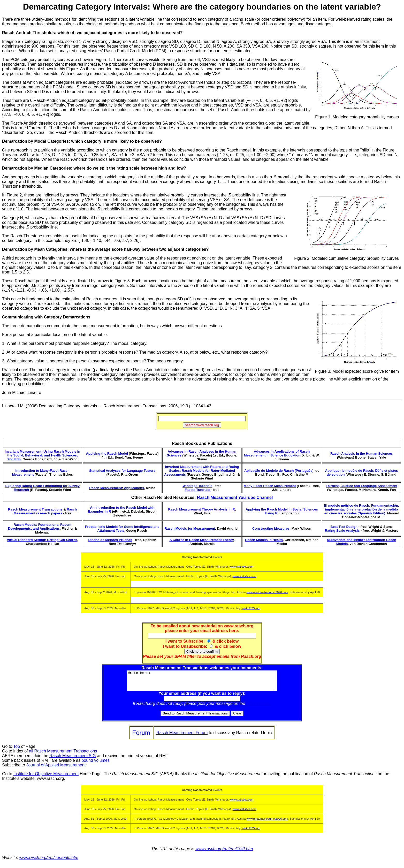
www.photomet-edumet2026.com (267, 592)
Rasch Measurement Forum (182, 737)
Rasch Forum (259, 707)
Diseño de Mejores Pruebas (110, 540)
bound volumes (96, 764)
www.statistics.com (241, 567)
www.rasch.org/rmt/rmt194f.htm (224, 853)
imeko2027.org (251, 608)
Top (17, 750)
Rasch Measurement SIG (73, 760)
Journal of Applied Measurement (56, 769)
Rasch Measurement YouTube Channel (235, 497)
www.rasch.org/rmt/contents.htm (49, 861)
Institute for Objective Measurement (46, 778)
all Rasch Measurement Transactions (63, 755)
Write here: (202, 683)
